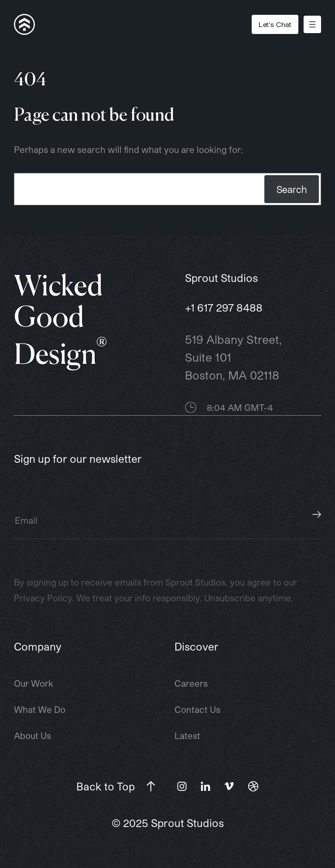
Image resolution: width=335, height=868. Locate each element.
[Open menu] (312, 24)
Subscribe (317, 514)
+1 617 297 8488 (224, 307)
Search (292, 189)
